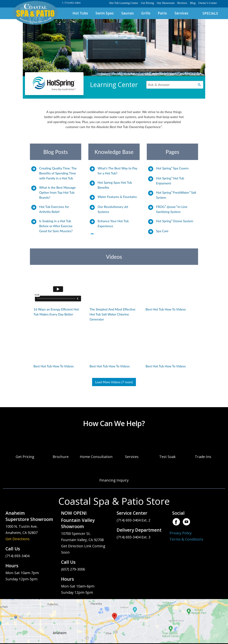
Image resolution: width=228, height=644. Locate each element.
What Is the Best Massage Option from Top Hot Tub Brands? (57, 192)
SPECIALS (210, 13)
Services (181, 13)
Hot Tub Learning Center (124, 3)
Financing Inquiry (114, 480)
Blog (193, 3)
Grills (146, 13)
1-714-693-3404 (71, 3)
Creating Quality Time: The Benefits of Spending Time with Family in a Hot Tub (58, 173)
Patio (162, 13)
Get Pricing (147, 3)
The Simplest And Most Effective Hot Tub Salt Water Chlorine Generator (112, 314)
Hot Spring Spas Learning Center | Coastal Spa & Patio (35, 13)
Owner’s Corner (208, 3)
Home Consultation (96, 457)
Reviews (182, 3)
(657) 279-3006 (73, 569)
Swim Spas (105, 13)
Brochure (61, 457)
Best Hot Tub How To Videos (166, 309)
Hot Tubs (80, 13)
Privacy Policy (181, 533)
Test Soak (167, 457)
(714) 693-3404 (17, 556)
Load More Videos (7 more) (114, 382)
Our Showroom (166, 3)
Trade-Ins (203, 457)
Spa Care (162, 231)
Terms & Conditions (186, 539)
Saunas (128, 13)
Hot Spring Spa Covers (172, 168)
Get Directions (18, 539)
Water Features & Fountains (117, 197)
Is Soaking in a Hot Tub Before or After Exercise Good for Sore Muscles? (56, 226)
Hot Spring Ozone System (175, 221)
